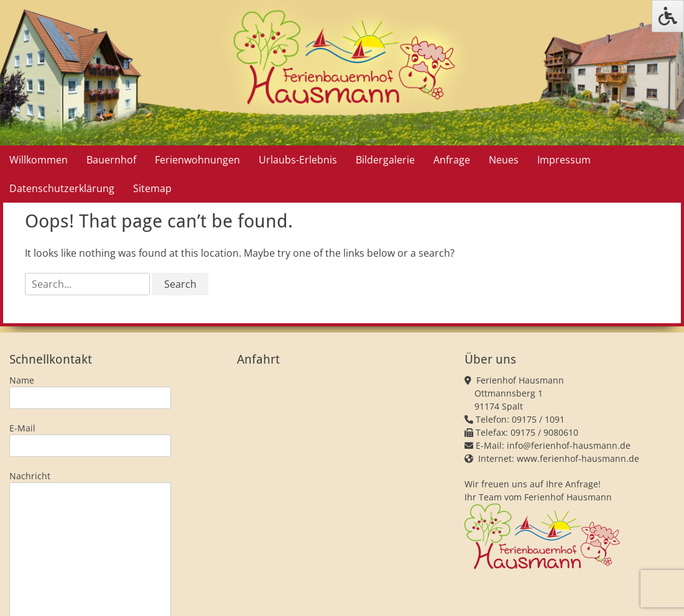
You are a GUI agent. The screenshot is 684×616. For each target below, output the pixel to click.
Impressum (564, 160)
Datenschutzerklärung (62, 188)
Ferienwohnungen (197, 160)
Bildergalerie (385, 160)
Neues (504, 160)
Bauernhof (111, 160)
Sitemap (152, 188)
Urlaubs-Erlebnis (298, 160)
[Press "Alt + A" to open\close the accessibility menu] (668, 16)
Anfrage (452, 160)
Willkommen (39, 160)
